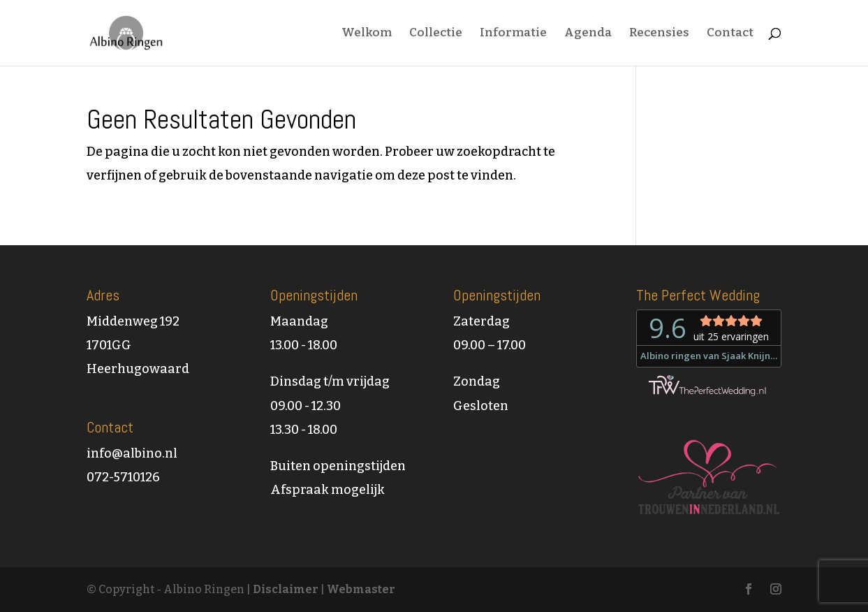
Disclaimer (286, 589)
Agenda (588, 34)
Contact (730, 34)
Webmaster (361, 589)
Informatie (513, 34)
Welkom (367, 34)
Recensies (659, 34)
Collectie (436, 34)
